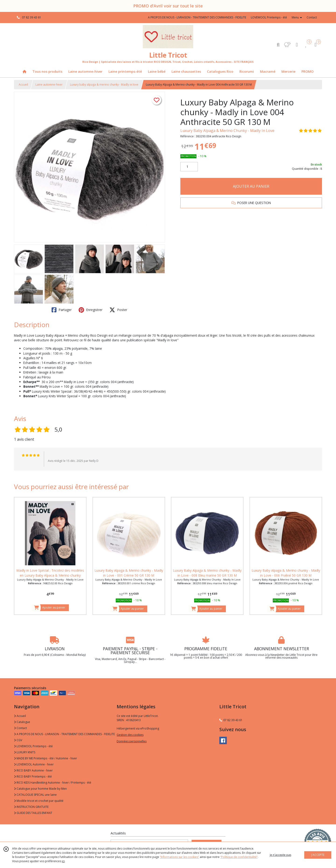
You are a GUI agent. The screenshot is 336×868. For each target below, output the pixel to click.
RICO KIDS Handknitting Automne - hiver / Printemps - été (53, 783)
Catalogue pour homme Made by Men (40, 789)
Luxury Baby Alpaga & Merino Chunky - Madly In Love (227, 131)
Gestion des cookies (130, 735)
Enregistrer (91, 310)
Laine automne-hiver (49, 85)
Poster (118, 310)
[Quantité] (189, 167)
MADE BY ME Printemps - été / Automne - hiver (45, 758)
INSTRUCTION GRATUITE (31, 807)
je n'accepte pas (280, 855)
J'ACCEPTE (318, 855)
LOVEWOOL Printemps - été (33, 746)
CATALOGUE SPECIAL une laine (35, 795)
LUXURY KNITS (25, 752)
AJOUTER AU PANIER (251, 186)
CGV (18, 740)
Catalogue (22, 722)
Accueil (23, 85)
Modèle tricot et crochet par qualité (39, 801)
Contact (312, 17)
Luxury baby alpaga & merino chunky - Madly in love (104, 85)
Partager (62, 310)
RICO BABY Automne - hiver (33, 770)
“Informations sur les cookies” (179, 857)
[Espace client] (297, 44)
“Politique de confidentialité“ (239, 857)
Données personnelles (132, 741)
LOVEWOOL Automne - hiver (34, 764)
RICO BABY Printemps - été (33, 776)
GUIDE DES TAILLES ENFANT (33, 813)
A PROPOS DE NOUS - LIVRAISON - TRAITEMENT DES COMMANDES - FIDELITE (64, 734)
